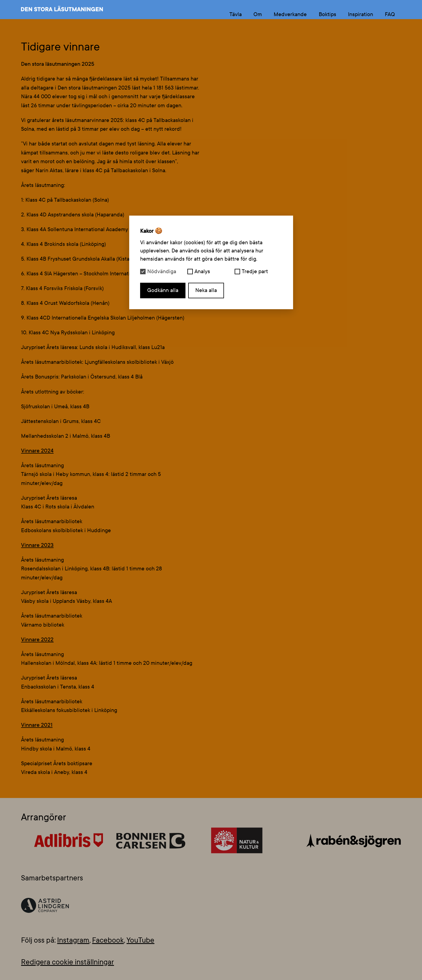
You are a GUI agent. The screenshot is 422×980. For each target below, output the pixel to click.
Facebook (108, 940)
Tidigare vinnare (60, 47)
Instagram (73, 940)
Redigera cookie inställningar (67, 962)
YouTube (140, 940)
